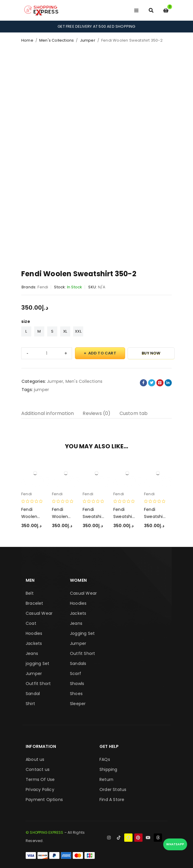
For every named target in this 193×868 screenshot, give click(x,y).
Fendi (43, 287)
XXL (78, 331)
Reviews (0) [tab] (97, 413)
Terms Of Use (40, 779)
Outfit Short (38, 684)
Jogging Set (82, 633)
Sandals (78, 663)
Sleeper (78, 704)
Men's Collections (57, 40)
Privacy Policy (40, 789)
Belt (30, 593)
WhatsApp (175, 844)
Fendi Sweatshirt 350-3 (93, 516)
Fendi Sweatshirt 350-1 (124, 516)
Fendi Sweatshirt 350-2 (154, 516)
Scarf (76, 674)
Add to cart (102, 353)
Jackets (34, 643)
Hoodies (34, 633)
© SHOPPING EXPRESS (45, 832)
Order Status (113, 789)
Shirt (30, 704)
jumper (41, 390)
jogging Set (37, 663)
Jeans (32, 653)
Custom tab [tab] (134, 413)
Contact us (38, 769)
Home (27, 40)
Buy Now (151, 353)
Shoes (76, 694)
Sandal (33, 694)
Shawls (77, 684)
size (26, 321)
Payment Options (44, 800)
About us (35, 759)
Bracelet (35, 603)
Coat (31, 623)
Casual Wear (39, 613)
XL (65, 331)
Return (106, 779)
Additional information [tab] (48, 413)
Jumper (88, 40)
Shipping (108, 769)
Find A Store (112, 800)
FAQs (105, 759)
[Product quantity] (47, 353)
